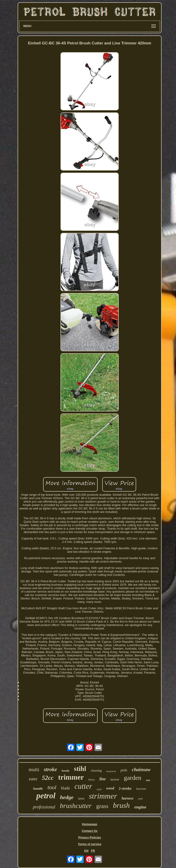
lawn (81, 799)
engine (140, 807)
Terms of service (90, 844)
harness (128, 798)
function (141, 789)
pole (124, 770)
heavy (92, 780)
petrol (46, 796)
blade (65, 788)
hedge (67, 797)
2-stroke (125, 788)
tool (52, 787)
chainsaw (141, 770)
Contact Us (90, 831)
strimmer (103, 796)
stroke (50, 769)
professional (44, 807)
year (140, 799)
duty (148, 780)
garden (132, 778)
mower (115, 780)
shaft (99, 789)
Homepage (90, 824)
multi (34, 769)
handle (38, 789)
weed (110, 788)
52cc (48, 778)
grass (102, 806)
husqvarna (111, 771)
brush (121, 805)
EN (86, 851)
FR (93, 851)
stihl (80, 769)
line (103, 779)
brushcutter (76, 806)
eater (33, 779)
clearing (96, 770)
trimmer (71, 777)
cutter (83, 786)
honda (66, 771)
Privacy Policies (89, 837)
